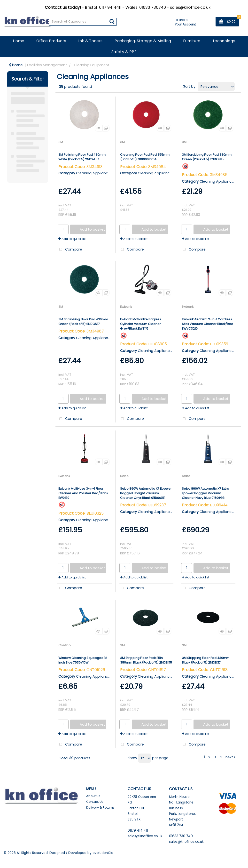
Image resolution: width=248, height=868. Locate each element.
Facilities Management (47, 65)
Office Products (51, 41)
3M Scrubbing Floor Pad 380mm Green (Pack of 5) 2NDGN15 (207, 157)
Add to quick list (72, 239)
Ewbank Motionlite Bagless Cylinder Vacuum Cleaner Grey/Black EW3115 (141, 324)
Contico (65, 645)
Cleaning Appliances (94, 173)
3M (61, 142)
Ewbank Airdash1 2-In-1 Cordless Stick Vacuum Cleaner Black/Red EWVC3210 (208, 324)
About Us (93, 796)
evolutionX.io (103, 853)
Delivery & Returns (100, 807)
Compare (70, 250)
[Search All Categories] (83, 22)
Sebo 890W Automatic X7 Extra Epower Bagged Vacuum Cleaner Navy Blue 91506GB (205, 493)
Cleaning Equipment (92, 65)
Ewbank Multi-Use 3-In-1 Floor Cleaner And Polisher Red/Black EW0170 (83, 493)
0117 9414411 (110, 7)
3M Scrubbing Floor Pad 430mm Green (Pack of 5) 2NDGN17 (83, 322)
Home (19, 41)
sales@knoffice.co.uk (190, 7)
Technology (224, 41)
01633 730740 (153, 7)
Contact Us (95, 802)
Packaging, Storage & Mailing (143, 41)
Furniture (192, 41)
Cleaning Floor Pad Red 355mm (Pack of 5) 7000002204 (145, 157)
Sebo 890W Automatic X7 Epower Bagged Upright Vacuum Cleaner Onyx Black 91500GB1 (146, 493)
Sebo (124, 476)
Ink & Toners (90, 41)
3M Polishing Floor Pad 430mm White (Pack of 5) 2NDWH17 (82, 157)
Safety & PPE (124, 52)
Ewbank (126, 307)
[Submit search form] (112, 21)
